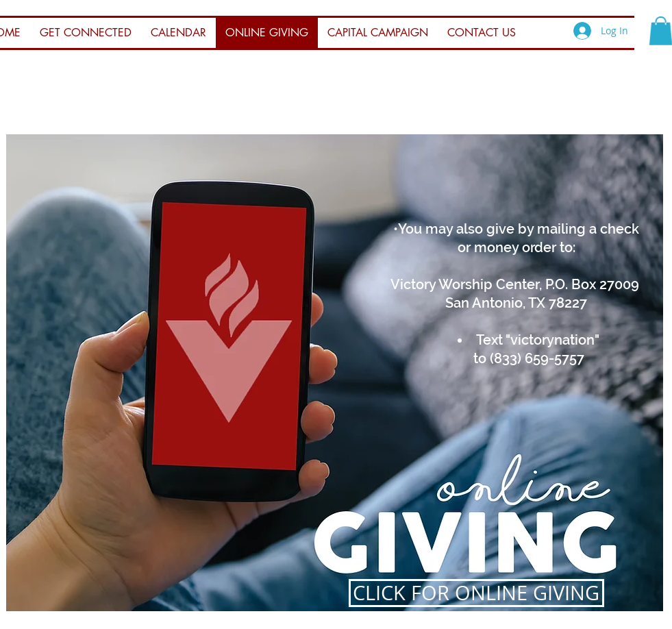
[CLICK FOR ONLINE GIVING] (476, 593)
